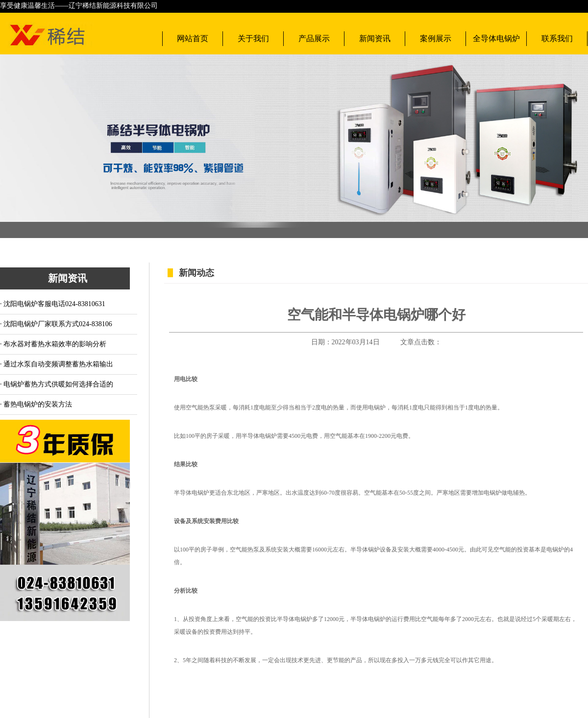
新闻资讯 (375, 38)
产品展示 (314, 38)
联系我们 (557, 38)
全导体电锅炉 (496, 38)
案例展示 (436, 38)
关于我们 (253, 38)
